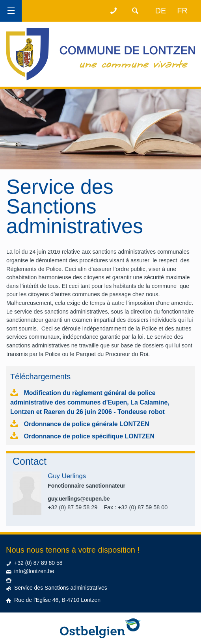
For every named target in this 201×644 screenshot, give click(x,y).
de (161, 11)
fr (182, 11)
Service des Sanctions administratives (61, 588)
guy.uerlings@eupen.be (79, 499)
